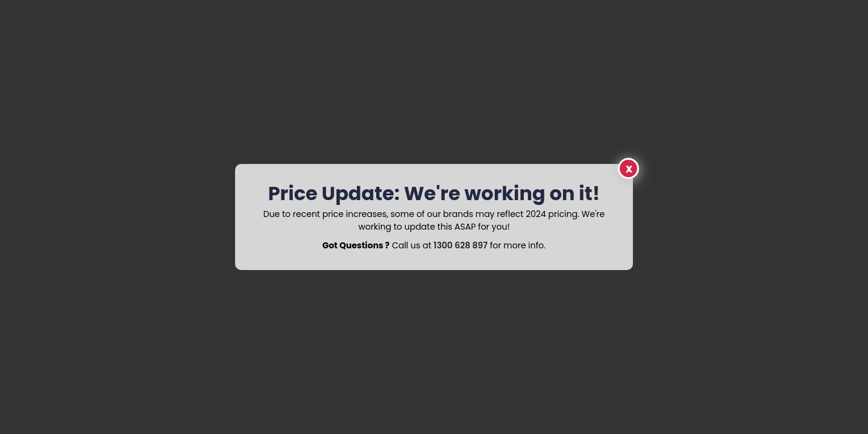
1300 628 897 (461, 245)
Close (628, 168)
